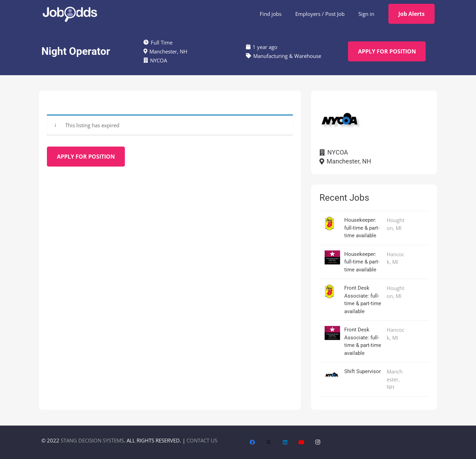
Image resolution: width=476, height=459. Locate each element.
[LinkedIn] (285, 442)
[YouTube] (301, 442)
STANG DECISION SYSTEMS (92, 440)
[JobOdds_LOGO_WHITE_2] (70, 14)
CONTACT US (202, 440)
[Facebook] (252, 442)
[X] (269, 442)
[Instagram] (318, 442)
